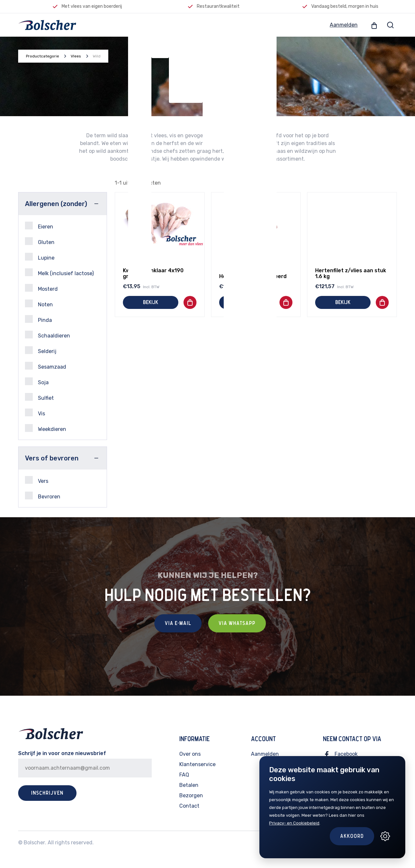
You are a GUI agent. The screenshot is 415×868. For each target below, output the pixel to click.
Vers (37, 480)
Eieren (39, 226)
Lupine (40, 257)
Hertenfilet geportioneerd (253, 276)
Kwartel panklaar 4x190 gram (153, 274)
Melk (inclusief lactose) (59, 272)
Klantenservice (197, 764)
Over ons (190, 754)
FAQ (184, 775)
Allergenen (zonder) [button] (56, 204)
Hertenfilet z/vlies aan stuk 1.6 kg (351, 274)
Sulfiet (39, 397)
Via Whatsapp (237, 623)
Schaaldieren (47, 335)
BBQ (213, 25)
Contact (189, 806)
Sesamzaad (46, 366)
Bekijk (151, 302)
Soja (37, 381)
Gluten (40, 241)
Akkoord (352, 836)
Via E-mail (178, 623)
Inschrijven (47, 793)
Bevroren (43, 496)
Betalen (189, 785)
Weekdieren (46, 428)
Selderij (41, 350)
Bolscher (34, 843)
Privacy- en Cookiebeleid (294, 823)
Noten (39, 304)
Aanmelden (344, 25)
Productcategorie (42, 56)
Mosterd (41, 288)
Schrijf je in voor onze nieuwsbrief (62, 753)
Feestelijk (186, 25)
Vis (160, 25)
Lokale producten (250, 25)
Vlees (140, 25)
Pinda (38, 319)
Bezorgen (191, 795)
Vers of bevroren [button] (52, 458)
